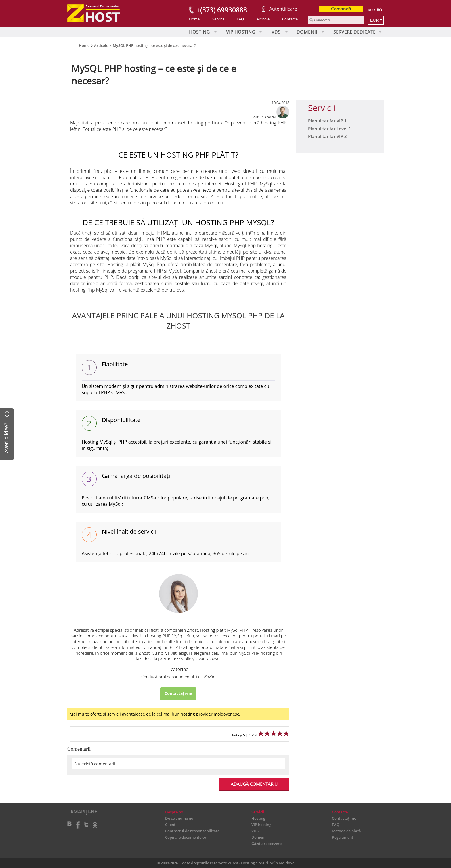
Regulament (343, 837)
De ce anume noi (180, 818)
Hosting (199, 32)
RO (379, 10)
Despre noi (175, 812)
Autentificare (283, 9)
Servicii (218, 19)
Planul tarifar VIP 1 (327, 121)
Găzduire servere (266, 844)
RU (370, 10)
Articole (263, 19)
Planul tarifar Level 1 (330, 129)
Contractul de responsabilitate (192, 831)
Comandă (341, 9)
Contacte (290, 19)
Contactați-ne (178, 694)
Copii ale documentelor (186, 837)
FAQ (240, 19)
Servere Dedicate (355, 32)
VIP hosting (241, 32)
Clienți (171, 825)
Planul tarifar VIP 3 (327, 136)
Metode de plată (346, 831)
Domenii (307, 32)
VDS (276, 32)
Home (194, 19)
